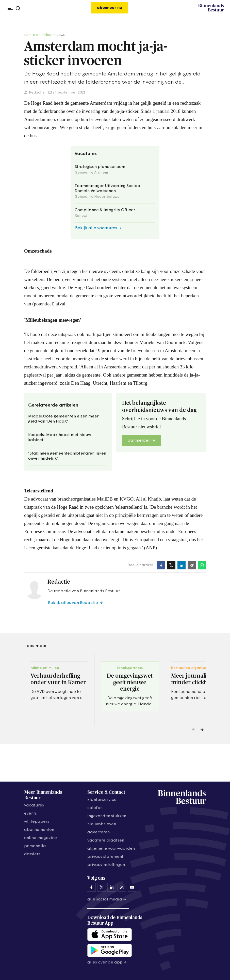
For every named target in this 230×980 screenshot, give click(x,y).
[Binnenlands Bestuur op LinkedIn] (112, 887)
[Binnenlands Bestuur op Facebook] (91, 887)
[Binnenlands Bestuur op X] (102, 887)
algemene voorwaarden (111, 849)
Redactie (36, 93)
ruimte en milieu (38, 35)
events (30, 814)
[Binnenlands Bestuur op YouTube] (132, 887)
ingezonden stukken (107, 816)
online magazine (40, 838)
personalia (35, 846)
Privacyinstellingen (106, 865)
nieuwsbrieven (102, 824)
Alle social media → (107, 899)
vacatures (34, 805)
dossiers (32, 854)
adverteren (98, 832)
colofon (95, 808)
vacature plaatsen (106, 841)
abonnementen (39, 830)
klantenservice (102, 800)
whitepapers (37, 822)
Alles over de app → (107, 962)
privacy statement (105, 857)
